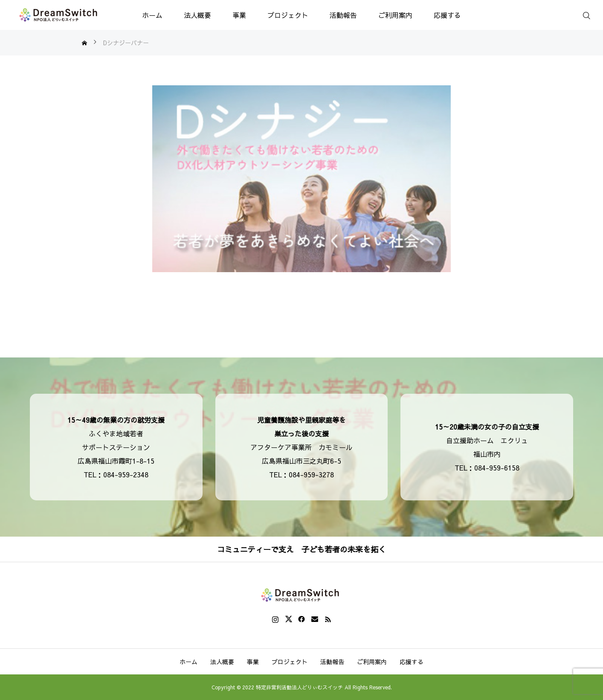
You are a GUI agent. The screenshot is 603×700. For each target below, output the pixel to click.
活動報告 (343, 15)
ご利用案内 (395, 15)
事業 (239, 15)
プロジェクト (288, 15)
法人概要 (197, 15)
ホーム (152, 15)
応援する (447, 15)
